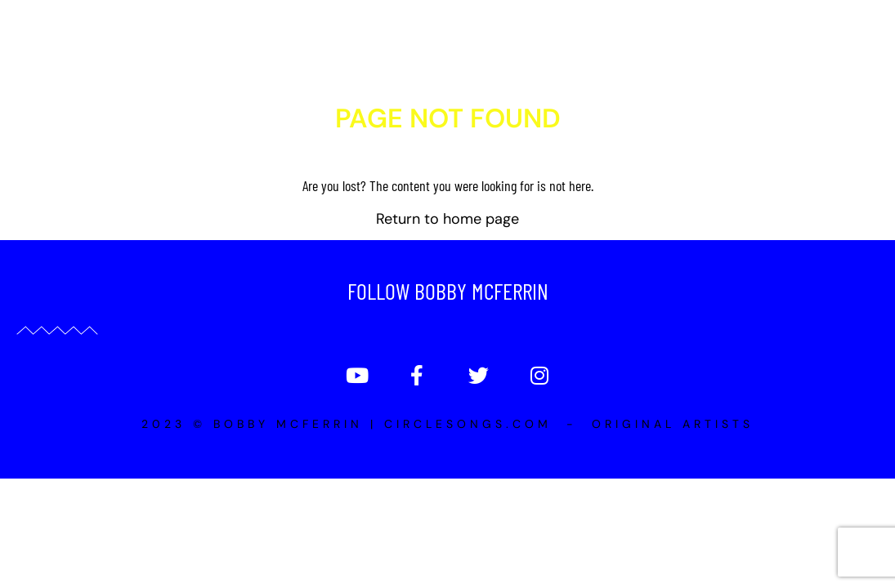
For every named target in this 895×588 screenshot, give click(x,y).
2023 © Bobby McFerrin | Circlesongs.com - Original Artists (447, 514)
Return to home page (447, 309)
